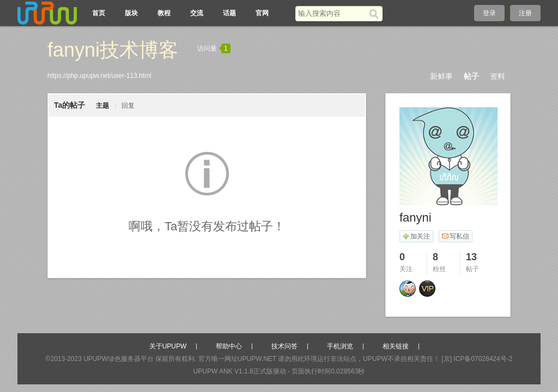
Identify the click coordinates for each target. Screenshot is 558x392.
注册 (525, 13)
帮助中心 (229, 346)
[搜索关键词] (332, 13)
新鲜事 (441, 76)
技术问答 (284, 346)
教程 (164, 13)
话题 (229, 13)
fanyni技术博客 (113, 50)
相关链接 (396, 346)
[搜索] (376, 14)
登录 (489, 13)
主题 (102, 106)
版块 (131, 13)
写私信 (455, 236)
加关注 (416, 236)
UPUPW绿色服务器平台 (119, 359)
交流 (197, 13)
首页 (99, 13)
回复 (128, 106)
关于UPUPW (168, 346)
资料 (498, 76)
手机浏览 (340, 346)
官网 (262, 13)
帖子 (471, 76)
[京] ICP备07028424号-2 (477, 359)
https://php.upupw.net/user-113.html (99, 76)
